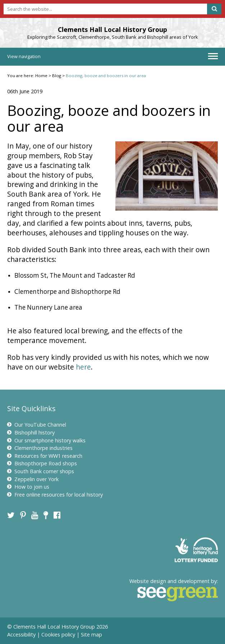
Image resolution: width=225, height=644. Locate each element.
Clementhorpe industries (40, 448)
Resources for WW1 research (45, 456)
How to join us (28, 487)
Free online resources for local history (55, 495)
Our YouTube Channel (37, 425)
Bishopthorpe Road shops (42, 463)
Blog (57, 76)
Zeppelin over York (33, 479)
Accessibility (21, 634)
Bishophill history (31, 433)
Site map (91, 634)
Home (41, 76)
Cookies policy (58, 634)
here (83, 367)
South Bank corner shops (41, 471)
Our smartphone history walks (46, 440)
